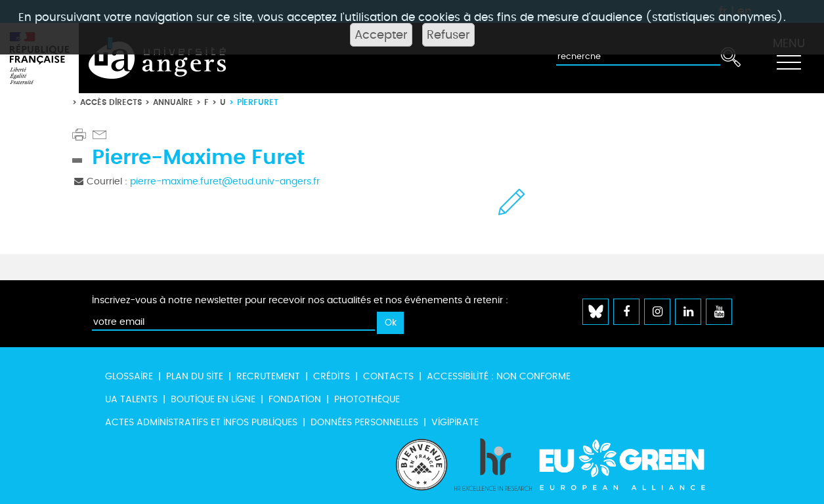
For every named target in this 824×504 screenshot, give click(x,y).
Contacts (388, 376)
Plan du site (195, 376)
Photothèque (367, 399)
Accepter (381, 35)
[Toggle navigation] (789, 58)
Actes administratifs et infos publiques (201, 422)
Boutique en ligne (213, 399)
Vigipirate (455, 422)
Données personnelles (364, 422)
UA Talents (131, 399)
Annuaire (173, 102)
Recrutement (268, 376)
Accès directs (111, 102)
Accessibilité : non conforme (499, 376)
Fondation (295, 399)
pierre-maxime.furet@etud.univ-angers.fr (225, 181)
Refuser (448, 35)
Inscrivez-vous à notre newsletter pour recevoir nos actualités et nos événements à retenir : (300, 300)
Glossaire (129, 376)
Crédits (332, 376)
